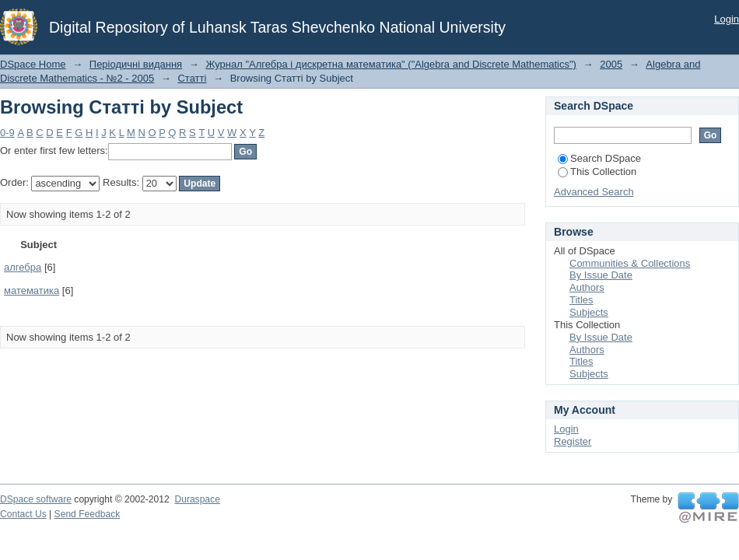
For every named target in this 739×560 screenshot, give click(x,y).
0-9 (7, 133)
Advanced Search (594, 192)
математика (32, 290)
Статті (192, 78)
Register (573, 441)
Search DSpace (599, 158)
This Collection (597, 171)
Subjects (589, 312)
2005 (611, 64)
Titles (581, 300)
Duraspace (197, 499)
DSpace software (36, 499)
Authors (587, 287)
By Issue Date (601, 275)
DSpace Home (33, 64)
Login (727, 19)
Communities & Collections (630, 263)
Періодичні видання (136, 64)
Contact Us (23, 514)
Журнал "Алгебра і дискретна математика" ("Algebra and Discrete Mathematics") (391, 64)
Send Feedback (88, 514)
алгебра (23, 267)
